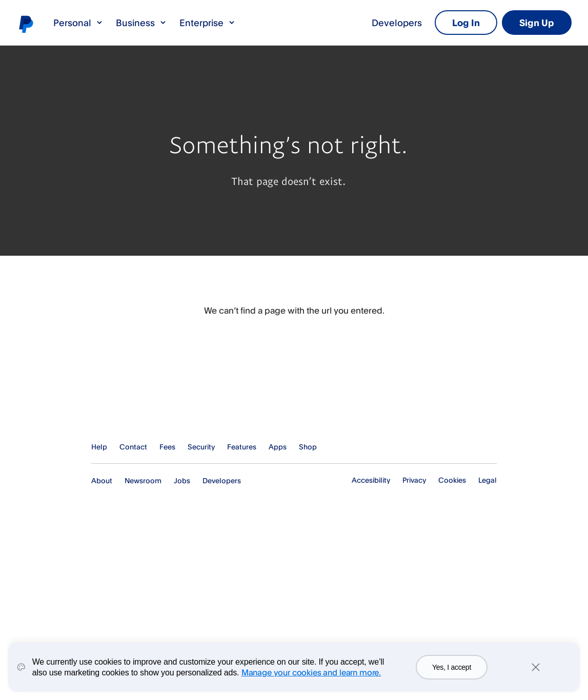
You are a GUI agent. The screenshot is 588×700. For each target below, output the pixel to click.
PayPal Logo (141, 407)
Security (201, 447)
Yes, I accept (452, 667)
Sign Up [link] (537, 23)
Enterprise (208, 23)
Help (99, 447)
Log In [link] (466, 23)
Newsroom (143, 480)
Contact (133, 447)
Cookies (452, 480)
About (102, 480)
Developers (397, 23)
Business (141, 23)
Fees (167, 447)
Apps (278, 447)
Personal (78, 23)
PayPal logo (26, 24)
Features (242, 447)
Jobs (182, 480)
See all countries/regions (489, 447)
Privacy (414, 480)
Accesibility (371, 480)
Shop (308, 447)
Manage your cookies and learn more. (311, 672)
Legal (488, 480)
